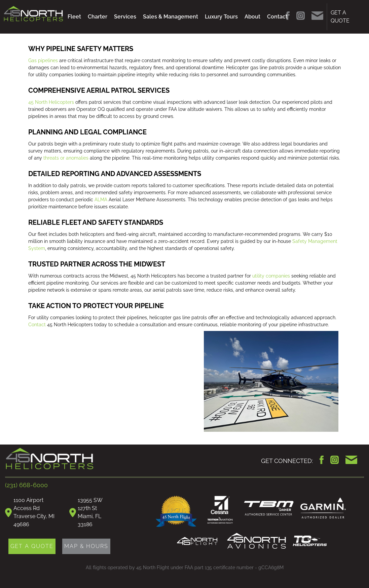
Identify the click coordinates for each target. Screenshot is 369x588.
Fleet (74, 17)
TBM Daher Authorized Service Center (269, 508)
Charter (98, 17)
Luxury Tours (221, 17)
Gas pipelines (43, 60)
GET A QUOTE (340, 17)
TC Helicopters (310, 541)
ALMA (101, 200)
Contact (277, 17)
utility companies (271, 276)
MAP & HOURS (86, 546)
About (252, 17)
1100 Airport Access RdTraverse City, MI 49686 (34, 512)
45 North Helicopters (51, 102)
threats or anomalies (66, 158)
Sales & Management (171, 17)
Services (125, 17)
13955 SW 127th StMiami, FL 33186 (90, 512)
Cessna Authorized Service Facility (220, 511)
